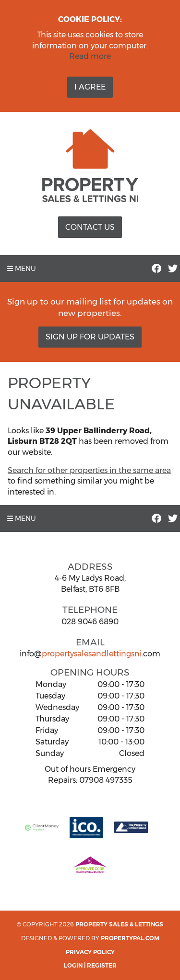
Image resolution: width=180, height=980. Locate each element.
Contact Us (90, 227)
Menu (22, 269)
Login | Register (90, 965)
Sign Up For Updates (90, 337)
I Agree (90, 87)
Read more (90, 56)
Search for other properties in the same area (89, 470)
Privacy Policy (90, 952)
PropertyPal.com (130, 938)
